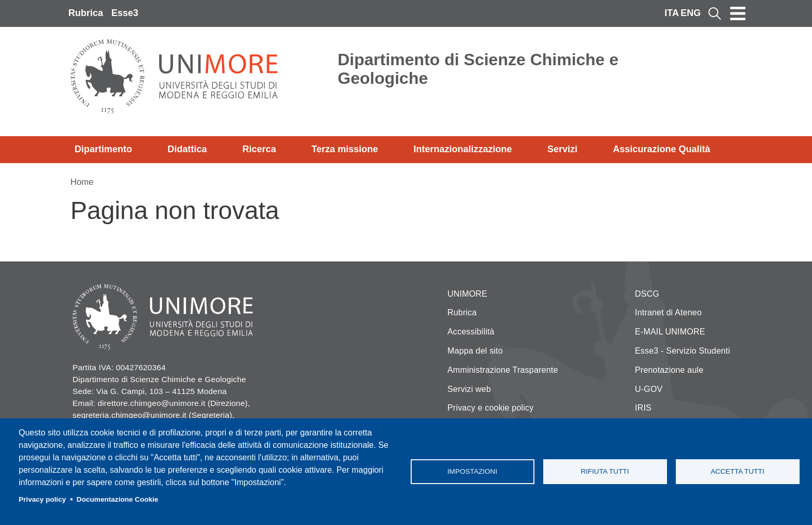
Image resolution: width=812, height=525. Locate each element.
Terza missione (345, 149)
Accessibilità (471, 332)
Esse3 (125, 13)
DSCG (647, 294)
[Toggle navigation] (738, 13)
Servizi (562, 149)
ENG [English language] (691, 13)
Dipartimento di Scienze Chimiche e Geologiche (478, 69)
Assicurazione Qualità (661, 149)
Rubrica (86, 13)
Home (82, 182)
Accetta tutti (737, 471)
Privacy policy (42, 499)
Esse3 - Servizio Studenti (683, 351)
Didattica (187, 149)
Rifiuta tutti (605, 471)
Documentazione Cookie (118, 499)
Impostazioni (472, 471)
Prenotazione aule (669, 370)
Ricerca (259, 149)
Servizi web (469, 389)
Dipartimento (103, 149)
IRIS (643, 408)
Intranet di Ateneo (668, 312)
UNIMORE (467, 294)
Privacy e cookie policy (490, 408)
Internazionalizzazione (463, 149)
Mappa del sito (475, 351)
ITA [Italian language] (672, 13)
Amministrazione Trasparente (503, 370)
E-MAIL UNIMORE (670, 332)
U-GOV (649, 389)
